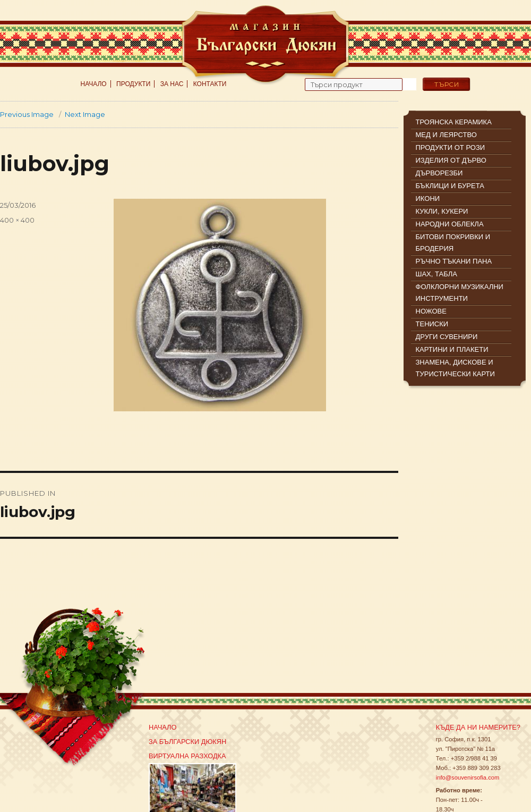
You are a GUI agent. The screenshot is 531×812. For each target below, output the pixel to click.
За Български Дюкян (187, 742)
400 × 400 (17, 220)
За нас (172, 84)
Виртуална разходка (187, 756)
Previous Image (27, 114)
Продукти (133, 84)
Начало (94, 84)
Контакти (210, 84)
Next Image (85, 114)
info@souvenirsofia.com (468, 777)
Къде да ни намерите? (478, 727)
